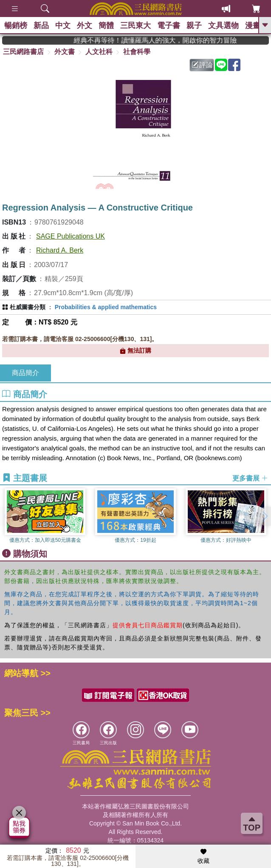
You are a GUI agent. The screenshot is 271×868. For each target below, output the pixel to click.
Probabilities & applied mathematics (106, 307)
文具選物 (223, 26)
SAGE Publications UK (71, 236)
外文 (85, 26)
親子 (194, 26)
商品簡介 (25, 373)
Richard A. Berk (60, 250)
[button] (265, 516)
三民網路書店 (23, 52)
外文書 (65, 52)
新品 (41, 26)
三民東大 (135, 26)
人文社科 (99, 52)
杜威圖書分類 (28, 307)
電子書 (169, 26)
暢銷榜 (16, 26)
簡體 (106, 26)
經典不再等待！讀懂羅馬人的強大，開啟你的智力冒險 (164, 40)
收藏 (203, 857)
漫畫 (253, 26)
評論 (202, 65)
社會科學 (137, 52)
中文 (63, 26)
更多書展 (250, 478)
